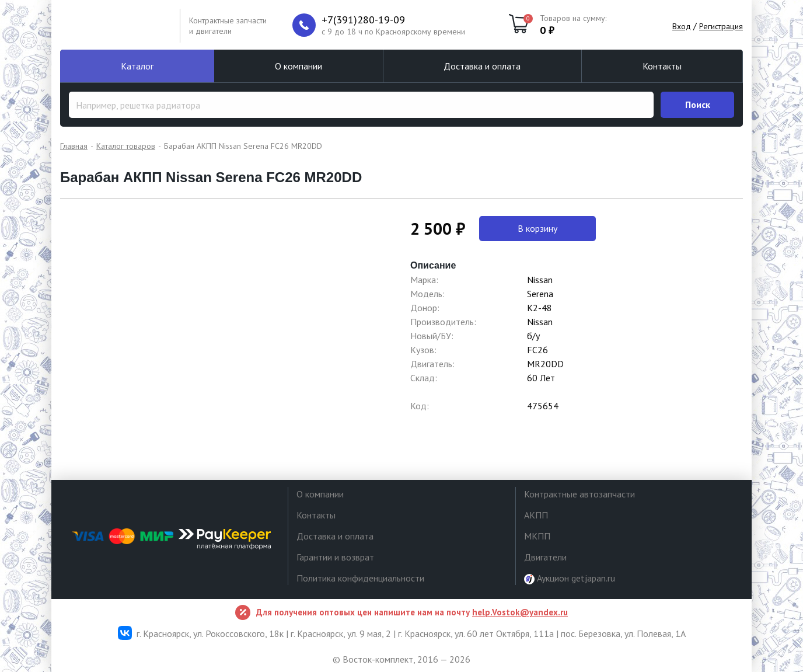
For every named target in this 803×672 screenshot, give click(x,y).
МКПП (537, 536)
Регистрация (721, 26)
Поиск (698, 105)
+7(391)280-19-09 (363, 20)
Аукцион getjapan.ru (570, 578)
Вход (682, 26)
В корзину (537, 228)
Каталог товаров (126, 146)
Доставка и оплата (482, 66)
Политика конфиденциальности (360, 578)
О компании (298, 66)
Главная (74, 146)
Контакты (662, 66)
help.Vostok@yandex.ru (520, 612)
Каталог (137, 66)
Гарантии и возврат (335, 557)
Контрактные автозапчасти (579, 494)
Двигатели (545, 557)
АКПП (536, 515)
